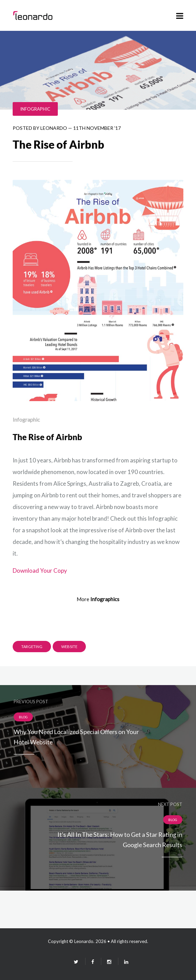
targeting (32, 647)
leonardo (54, 128)
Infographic (35, 109)
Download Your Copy (40, 570)
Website (69, 647)
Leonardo (84, 941)
